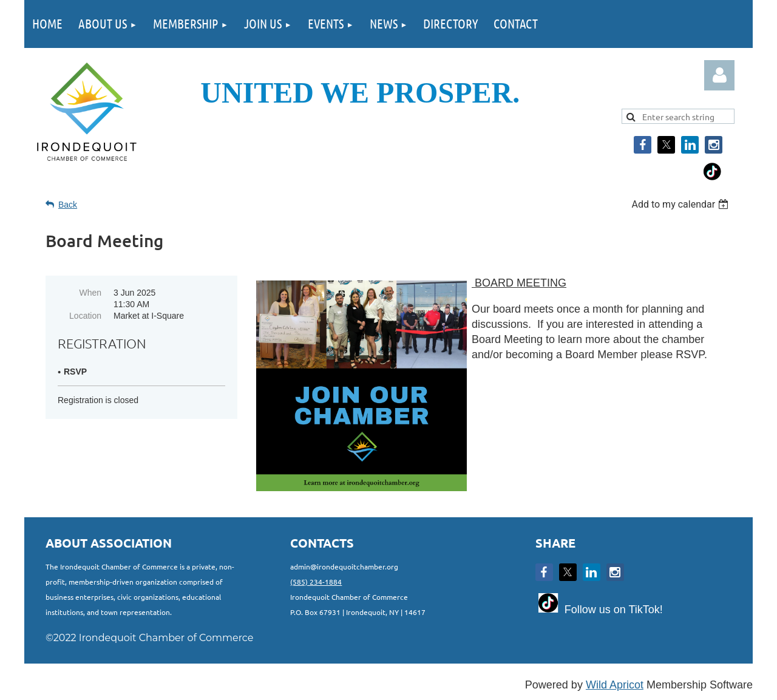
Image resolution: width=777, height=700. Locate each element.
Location (85, 316)
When (90, 293)
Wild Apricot (615, 685)
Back (68, 205)
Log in (719, 75)
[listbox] (681, 204)
